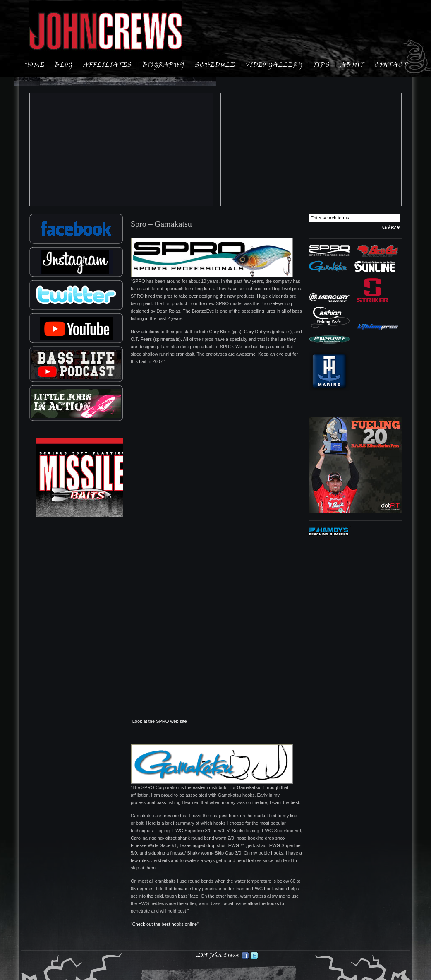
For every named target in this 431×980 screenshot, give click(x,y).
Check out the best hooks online (165, 924)
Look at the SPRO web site (160, 721)
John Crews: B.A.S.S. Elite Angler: (105, 31)
